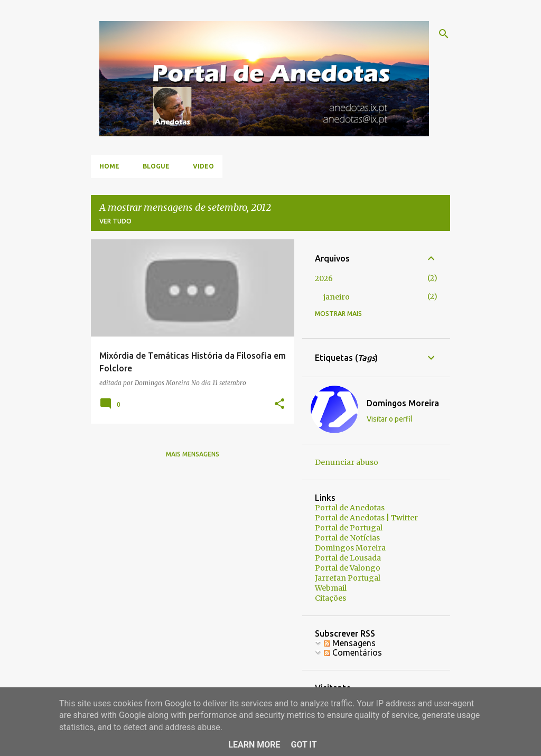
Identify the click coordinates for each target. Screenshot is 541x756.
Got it (304, 745)
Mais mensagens (193, 454)
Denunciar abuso (347, 462)
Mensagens (350, 643)
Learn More (254, 745)
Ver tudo (115, 221)
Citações (330, 598)
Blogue (156, 166)
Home (109, 166)
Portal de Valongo (348, 568)
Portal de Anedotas (350, 508)
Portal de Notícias (347, 538)
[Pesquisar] (444, 34)
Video (203, 166)
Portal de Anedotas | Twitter (366, 518)
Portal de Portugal (349, 528)
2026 (324, 278)
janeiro (337, 297)
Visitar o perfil (390, 419)
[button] (279, 404)
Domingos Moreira (403, 403)
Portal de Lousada (348, 558)
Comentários (353, 652)
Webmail (331, 588)
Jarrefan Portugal (348, 578)
